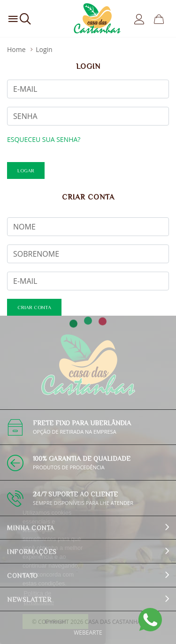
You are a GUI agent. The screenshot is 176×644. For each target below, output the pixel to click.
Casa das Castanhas (115, 622)
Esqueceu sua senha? (44, 139)
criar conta (34, 307)
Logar (26, 170)
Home (16, 49)
